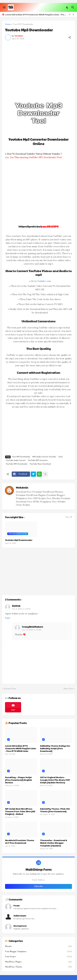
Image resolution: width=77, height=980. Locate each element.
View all (69, 517)
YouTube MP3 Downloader (17, 464)
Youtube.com (44, 281)
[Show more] (45, 474)
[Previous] (70, 14)
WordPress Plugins (38, 962)
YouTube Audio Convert (16, 460)
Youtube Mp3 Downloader (19, 540)
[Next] (73, 14)
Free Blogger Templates (38, 952)
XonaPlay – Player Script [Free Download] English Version (18, 780)
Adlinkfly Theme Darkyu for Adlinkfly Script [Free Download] (55, 748)
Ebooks (38, 946)
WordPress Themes (38, 967)
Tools (60, 457)
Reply (8, 618)
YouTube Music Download (40, 464)
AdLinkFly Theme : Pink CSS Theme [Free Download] (55, 810)
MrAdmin (22, 487)
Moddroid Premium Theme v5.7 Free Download (20, 842)
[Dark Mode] (67, 7)
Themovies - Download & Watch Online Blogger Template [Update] (54, 843)
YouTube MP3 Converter (38, 460)
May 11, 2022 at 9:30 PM (21, 609)
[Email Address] (38, 880)
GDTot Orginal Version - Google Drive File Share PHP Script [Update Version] (55, 780)
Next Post (68, 689)
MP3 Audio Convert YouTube (44, 457)
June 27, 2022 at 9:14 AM (32, 630)
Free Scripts (38, 957)
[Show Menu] (4, 7)
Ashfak (16, 606)
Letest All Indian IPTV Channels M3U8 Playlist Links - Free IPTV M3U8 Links (36, 14)
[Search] (73, 7)
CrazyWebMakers (32, 627)
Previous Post (10, 689)
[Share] (70, 37)
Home (8, 24)
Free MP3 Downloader (23, 24)
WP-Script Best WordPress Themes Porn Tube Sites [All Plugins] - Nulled (20, 811)
